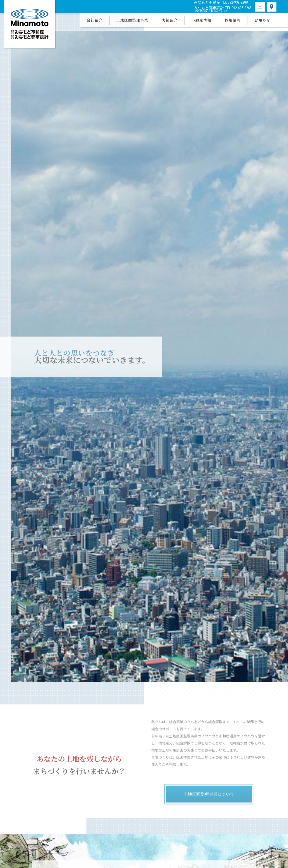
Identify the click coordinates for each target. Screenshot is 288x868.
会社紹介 (95, 20)
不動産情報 (201, 20)
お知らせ (262, 20)
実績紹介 (170, 20)
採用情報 (233, 20)
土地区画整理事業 (132, 20)
